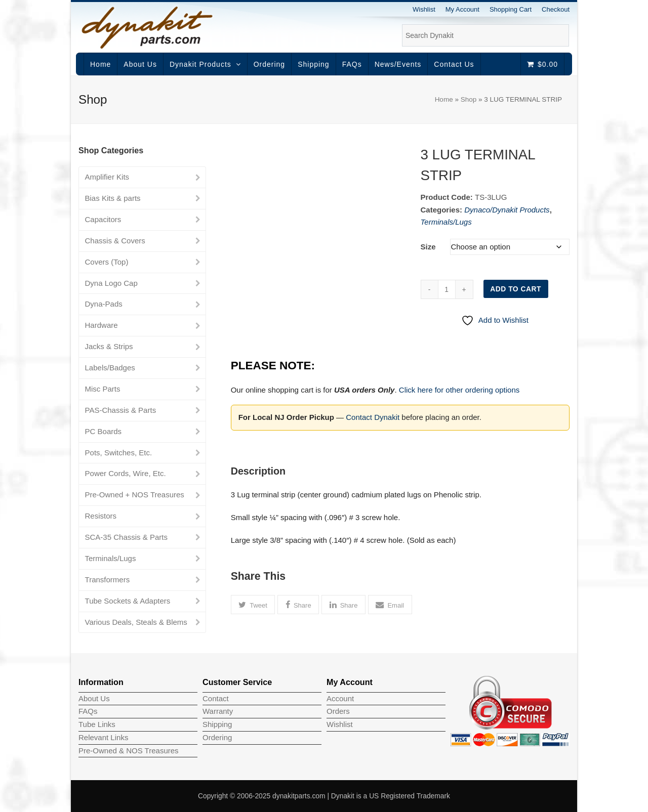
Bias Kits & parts (113, 198)
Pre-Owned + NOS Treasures (135, 495)
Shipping (217, 724)
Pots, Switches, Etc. (119, 453)
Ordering (217, 737)
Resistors (101, 516)
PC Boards (104, 431)
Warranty (218, 711)
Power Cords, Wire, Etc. (126, 473)
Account (340, 698)
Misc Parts (103, 389)
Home (444, 99)
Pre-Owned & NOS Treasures (129, 751)
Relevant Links (103, 737)
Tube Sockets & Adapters (128, 601)
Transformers (108, 580)
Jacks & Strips (109, 346)
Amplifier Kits (107, 177)
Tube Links (97, 724)
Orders (338, 711)
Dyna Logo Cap (111, 283)
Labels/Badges (110, 368)
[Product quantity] (447, 289)
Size (428, 247)
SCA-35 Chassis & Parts (126, 537)
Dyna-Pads (104, 304)
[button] (253, 605)
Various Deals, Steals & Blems (136, 622)
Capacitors (103, 219)
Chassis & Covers (115, 241)
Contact (216, 698)
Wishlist (340, 724)
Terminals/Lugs (446, 222)
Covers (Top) (107, 262)
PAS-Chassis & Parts (121, 410)
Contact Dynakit (373, 417)
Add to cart (516, 289)
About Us (94, 698)
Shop (469, 99)
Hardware (102, 325)
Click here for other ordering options (459, 390)
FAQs (88, 711)
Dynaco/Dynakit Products (507, 210)
